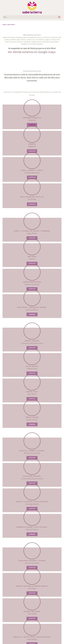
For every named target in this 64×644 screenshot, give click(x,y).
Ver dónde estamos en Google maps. (32, 52)
